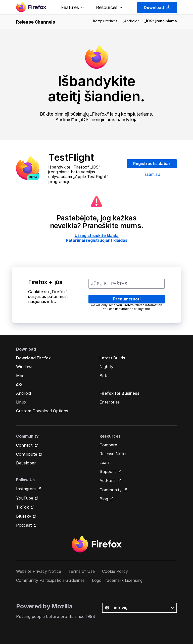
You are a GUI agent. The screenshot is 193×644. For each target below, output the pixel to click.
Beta (104, 376)
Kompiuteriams (105, 21)
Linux (21, 402)
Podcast (24, 525)
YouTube (25, 498)
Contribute (27, 454)
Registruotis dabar (152, 164)
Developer (26, 463)
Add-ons (108, 480)
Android (23, 393)
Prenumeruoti (127, 299)
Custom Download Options (42, 411)
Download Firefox (33, 358)
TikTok (22, 507)
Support (108, 471)
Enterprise (110, 402)
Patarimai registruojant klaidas (97, 240)
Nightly (106, 367)
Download (157, 8)
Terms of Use (82, 571)
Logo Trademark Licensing (117, 580)
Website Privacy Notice (39, 571)
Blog (104, 499)
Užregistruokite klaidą (97, 235)
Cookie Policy (115, 571)
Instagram (26, 489)
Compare (108, 445)
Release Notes (113, 454)
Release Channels (36, 22)
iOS (19, 384)
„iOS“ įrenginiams (161, 21)
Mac (20, 376)
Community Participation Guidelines (50, 580)
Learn (105, 462)
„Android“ (131, 21)
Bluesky (24, 516)
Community (111, 490)
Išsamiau (152, 174)
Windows (25, 367)
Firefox (96, 544)
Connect (24, 445)
